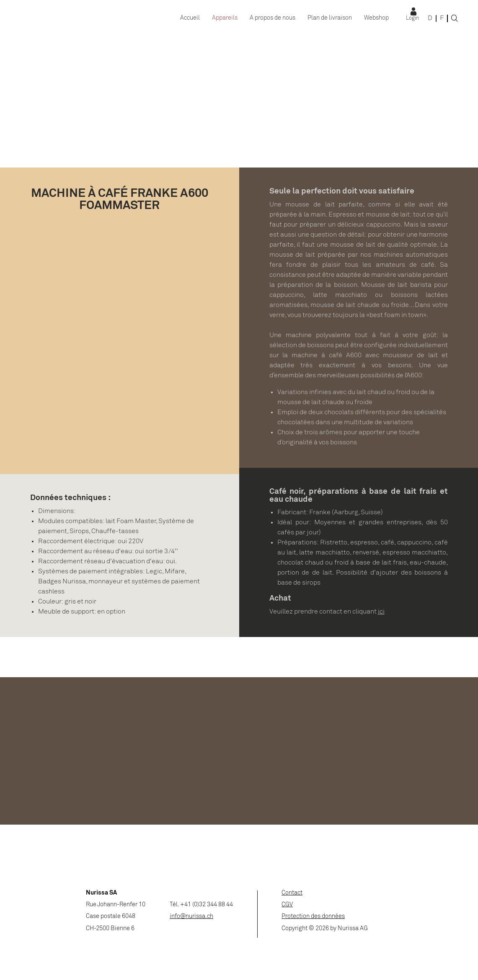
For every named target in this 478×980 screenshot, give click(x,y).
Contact (292, 893)
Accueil (190, 18)
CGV (287, 905)
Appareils (225, 18)
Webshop (376, 18)
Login (412, 18)
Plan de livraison (330, 18)
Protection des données (313, 917)
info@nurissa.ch (191, 917)
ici (381, 612)
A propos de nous (273, 18)
